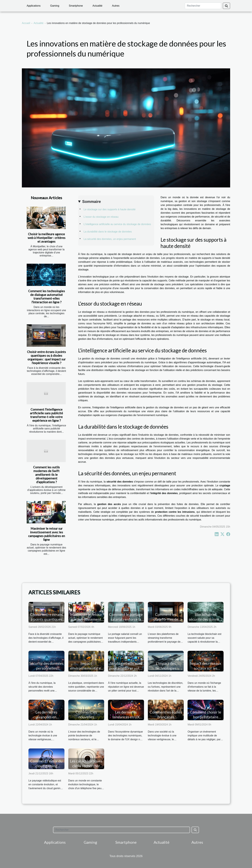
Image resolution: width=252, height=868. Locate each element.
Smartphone (76, 6)
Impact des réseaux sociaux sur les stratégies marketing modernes (206, 671)
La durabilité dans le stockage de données (108, 232)
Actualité (97, 6)
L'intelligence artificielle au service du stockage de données (117, 224)
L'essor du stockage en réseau (101, 217)
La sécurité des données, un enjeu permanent (110, 239)
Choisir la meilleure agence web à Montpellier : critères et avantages (47, 238)
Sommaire (91, 202)
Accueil (26, 23)
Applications (34, 6)
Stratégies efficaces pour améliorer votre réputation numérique (126, 671)
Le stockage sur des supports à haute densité (110, 209)
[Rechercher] (203, 6)
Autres (116, 6)
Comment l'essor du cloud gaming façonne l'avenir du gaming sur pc (46, 768)
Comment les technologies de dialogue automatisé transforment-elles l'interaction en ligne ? (47, 297)
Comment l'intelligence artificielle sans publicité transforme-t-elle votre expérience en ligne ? (46, 415)
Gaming (55, 6)
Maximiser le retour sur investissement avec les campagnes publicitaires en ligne (47, 534)
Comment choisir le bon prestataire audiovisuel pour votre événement (206, 719)
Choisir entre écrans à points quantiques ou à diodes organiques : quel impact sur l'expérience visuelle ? (46, 357)
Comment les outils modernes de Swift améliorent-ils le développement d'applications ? (46, 475)
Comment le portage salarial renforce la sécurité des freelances (126, 622)
